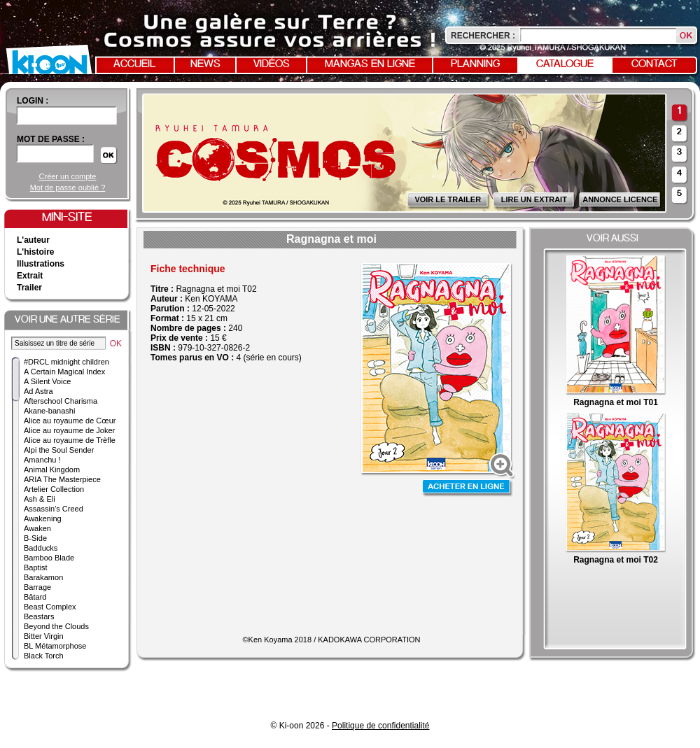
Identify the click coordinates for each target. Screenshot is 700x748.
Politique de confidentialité (380, 726)
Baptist (36, 567)
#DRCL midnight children (66, 362)
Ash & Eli (40, 499)
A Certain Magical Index (64, 372)
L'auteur (33, 240)
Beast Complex (50, 607)
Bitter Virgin (44, 636)
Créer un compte (68, 176)
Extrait (30, 276)
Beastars (39, 616)
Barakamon (43, 577)
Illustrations (41, 264)
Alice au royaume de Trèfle (70, 440)
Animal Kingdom (52, 470)
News (205, 64)
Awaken (37, 528)
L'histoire (36, 252)
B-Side (35, 538)
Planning (475, 64)
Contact (654, 64)
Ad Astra (38, 391)
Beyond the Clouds (56, 626)
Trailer (29, 288)
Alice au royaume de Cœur (70, 421)
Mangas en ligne (370, 64)
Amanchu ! (42, 460)
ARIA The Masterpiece (62, 479)
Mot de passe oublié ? (68, 188)
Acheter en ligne (468, 488)
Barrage (37, 587)
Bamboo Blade (49, 558)
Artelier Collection (54, 489)
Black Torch (44, 656)
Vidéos (272, 64)
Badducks (41, 548)
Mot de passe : (51, 139)
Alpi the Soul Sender (59, 450)
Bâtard (35, 597)
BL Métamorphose (55, 646)
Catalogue (565, 64)
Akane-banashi (49, 411)
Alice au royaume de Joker (69, 430)
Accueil (134, 64)
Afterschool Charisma (61, 401)
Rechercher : (483, 36)
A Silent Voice (47, 381)
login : (33, 101)
